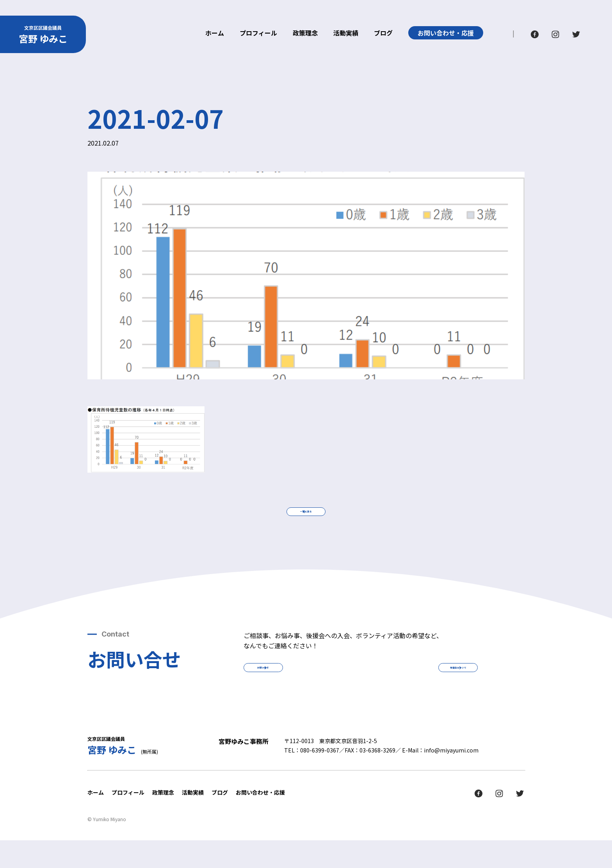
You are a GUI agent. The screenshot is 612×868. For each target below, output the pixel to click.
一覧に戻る (306, 519)
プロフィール (258, 34)
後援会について (423, 688)
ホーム (215, 34)
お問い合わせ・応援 (446, 33)
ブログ (383, 34)
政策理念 (305, 34)
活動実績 (346, 34)
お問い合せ (298, 688)
